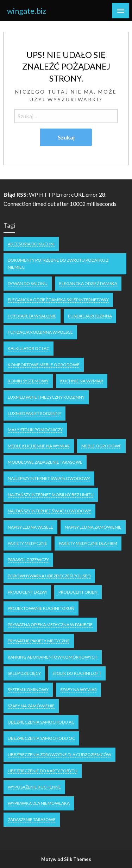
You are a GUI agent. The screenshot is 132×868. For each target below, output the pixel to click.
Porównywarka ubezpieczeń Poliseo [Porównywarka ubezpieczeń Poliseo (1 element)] (49, 576)
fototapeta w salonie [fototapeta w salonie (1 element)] (32, 316)
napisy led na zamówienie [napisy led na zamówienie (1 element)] (93, 527)
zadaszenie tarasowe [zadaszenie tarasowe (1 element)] (32, 819)
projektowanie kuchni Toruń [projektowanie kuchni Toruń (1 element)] (41, 608)
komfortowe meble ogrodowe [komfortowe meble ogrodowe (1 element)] (44, 365)
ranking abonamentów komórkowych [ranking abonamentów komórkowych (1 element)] (53, 657)
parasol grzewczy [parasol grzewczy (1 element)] (28, 560)
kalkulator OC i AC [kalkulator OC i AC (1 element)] (29, 348)
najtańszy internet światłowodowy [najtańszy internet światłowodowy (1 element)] (49, 511)
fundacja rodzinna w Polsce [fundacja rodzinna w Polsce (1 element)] (40, 332)
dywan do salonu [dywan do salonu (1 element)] (28, 283)
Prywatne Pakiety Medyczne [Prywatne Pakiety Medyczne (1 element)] (39, 641)
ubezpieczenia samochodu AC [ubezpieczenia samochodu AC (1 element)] (41, 722)
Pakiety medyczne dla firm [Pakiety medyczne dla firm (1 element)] (88, 543)
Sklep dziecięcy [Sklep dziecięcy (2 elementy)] (24, 673)
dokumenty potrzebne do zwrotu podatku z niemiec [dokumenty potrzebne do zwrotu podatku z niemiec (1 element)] (58, 264)
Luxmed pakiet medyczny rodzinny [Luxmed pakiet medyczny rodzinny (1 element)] (46, 397)
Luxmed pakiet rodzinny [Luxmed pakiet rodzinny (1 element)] (34, 413)
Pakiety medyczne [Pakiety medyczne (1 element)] (27, 543)
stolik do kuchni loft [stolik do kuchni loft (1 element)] (77, 673)
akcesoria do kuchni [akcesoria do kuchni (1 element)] (31, 244)
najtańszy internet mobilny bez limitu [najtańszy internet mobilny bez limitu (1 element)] (51, 495)
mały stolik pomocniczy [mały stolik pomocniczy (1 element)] (35, 430)
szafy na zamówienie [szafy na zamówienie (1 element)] (31, 706)
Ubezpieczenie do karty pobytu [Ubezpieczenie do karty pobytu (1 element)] (43, 771)
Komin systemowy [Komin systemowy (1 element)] (28, 381)
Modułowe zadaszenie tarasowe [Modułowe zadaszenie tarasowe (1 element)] (45, 462)
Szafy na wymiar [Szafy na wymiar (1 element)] (78, 689)
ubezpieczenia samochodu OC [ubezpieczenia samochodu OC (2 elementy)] (41, 738)
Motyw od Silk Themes (66, 859)
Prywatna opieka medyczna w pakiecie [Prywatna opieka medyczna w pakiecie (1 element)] (50, 625)
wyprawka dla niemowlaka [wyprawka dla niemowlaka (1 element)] (39, 803)
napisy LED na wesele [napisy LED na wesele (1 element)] (30, 527)
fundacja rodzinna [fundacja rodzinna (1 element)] (90, 316)
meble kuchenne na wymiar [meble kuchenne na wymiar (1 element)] (39, 446)
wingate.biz (27, 11)
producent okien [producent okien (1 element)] (78, 592)
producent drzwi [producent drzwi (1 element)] (27, 592)
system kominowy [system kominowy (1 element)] (28, 689)
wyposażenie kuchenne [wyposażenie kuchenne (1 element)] (34, 787)
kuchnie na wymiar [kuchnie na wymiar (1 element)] (82, 381)
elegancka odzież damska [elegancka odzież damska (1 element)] (88, 283)
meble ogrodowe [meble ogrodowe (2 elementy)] (101, 446)
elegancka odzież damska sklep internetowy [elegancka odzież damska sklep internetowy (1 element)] (58, 300)
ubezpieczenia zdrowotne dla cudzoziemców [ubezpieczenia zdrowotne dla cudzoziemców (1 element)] (59, 754)
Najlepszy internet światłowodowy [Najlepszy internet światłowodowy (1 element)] (49, 478)
